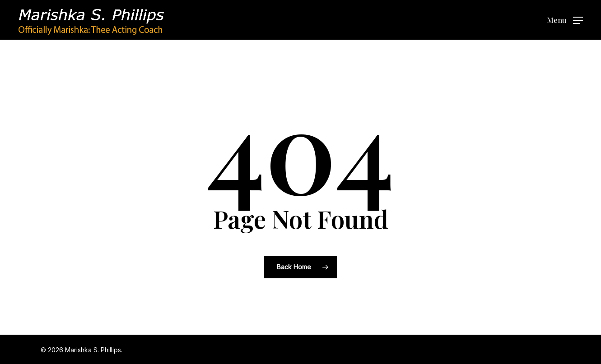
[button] (565, 20)
